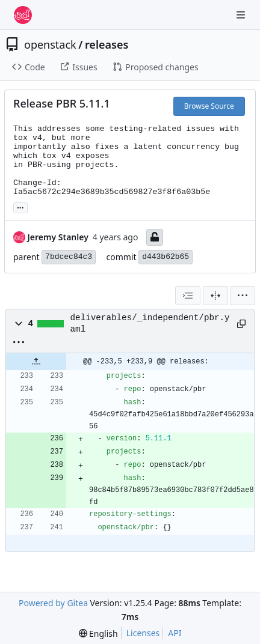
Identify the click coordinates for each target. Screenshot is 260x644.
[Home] (23, 15)
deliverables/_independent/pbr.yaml (150, 323)
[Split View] (215, 296)
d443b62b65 (166, 257)
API (175, 633)
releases (107, 44)
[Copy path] (241, 324)
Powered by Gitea (53, 603)
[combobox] (188, 296)
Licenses (143, 633)
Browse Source (209, 106)
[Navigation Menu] (242, 15)
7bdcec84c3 (69, 257)
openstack (50, 44)
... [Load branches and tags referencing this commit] (20, 207)
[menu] (243, 296)
